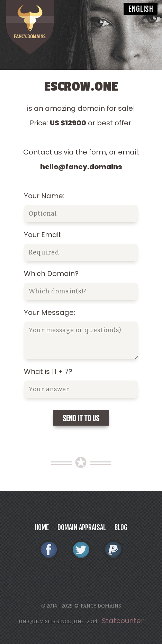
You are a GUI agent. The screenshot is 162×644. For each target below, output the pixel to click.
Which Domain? (51, 274)
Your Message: (49, 312)
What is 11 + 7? (48, 371)
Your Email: (43, 235)
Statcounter (123, 621)
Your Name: (44, 196)
